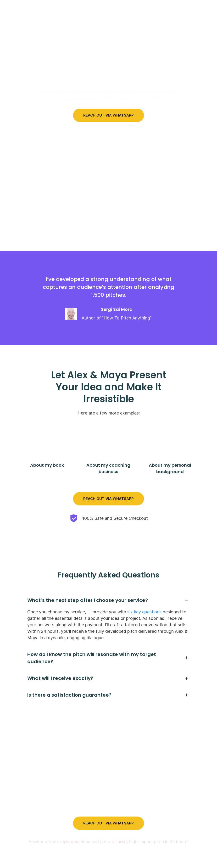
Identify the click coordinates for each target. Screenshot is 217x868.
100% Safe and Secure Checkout (115, 518)
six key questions (144, 611)
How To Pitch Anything (127, 318)
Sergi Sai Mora (117, 309)
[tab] (109, 599)
